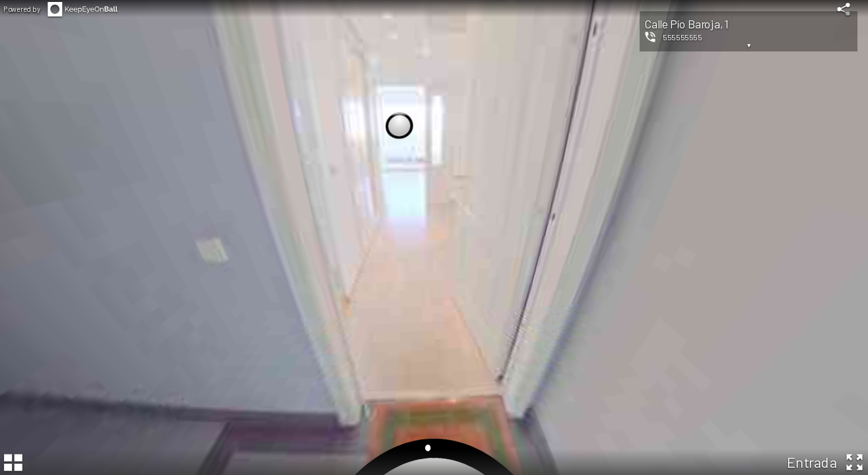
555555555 (682, 37)
